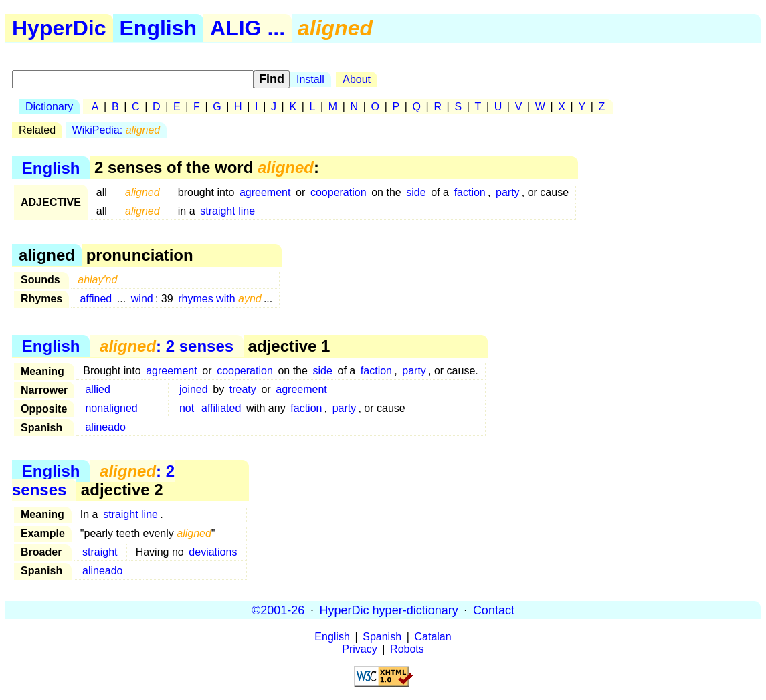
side (416, 192)
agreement (265, 192)
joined (194, 389)
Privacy (359, 649)
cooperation (339, 192)
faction (470, 192)
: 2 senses (167, 346)
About (357, 79)
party (508, 192)
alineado (105, 427)
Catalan (433, 637)
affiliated (221, 408)
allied (97, 389)
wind (142, 299)
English (159, 28)
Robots (407, 649)
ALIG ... (248, 28)
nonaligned (111, 408)
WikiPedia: (116, 130)
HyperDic (59, 28)
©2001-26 (278, 610)
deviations (213, 552)
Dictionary (49, 107)
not (187, 408)
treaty (243, 389)
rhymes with (220, 299)
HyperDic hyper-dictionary (389, 610)
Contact (494, 610)
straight (100, 552)
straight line (227, 211)
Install (310, 79)
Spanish (382, 637)
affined (96, 299)
